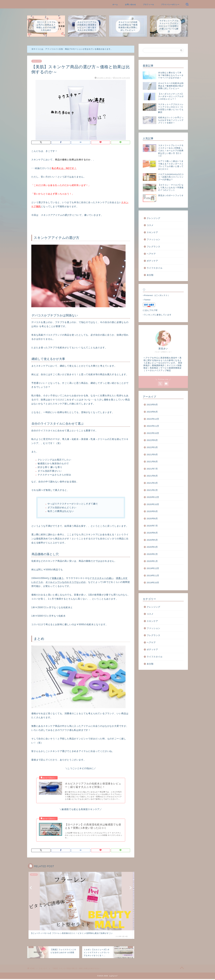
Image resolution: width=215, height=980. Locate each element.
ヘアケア (151, 254)
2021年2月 (152, 490)
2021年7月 (152, 469)
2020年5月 (152, 540)
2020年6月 (152, 533)
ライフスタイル (155, 268)
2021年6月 (152, 476)
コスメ (150, 225)
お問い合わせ (130, 4)
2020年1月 (152, 561)
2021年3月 (152, 483)
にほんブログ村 (150, 310)
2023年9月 (152, 405)
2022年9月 (152, 440)
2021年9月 (152, 454)
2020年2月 (152, 554)
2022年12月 (153, 419)
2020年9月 (152, 511)
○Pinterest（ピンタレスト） (156, 295)
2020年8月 (152, 518)
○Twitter (147, 300)
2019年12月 (153, 568)
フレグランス (153, 247)
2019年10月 (153, 582)
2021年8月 (152, 462)
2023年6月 (152, 412)
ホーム (115, 4)
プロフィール (149, 4)
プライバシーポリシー (170, 4)
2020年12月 (153, 497)
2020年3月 (152, 547)
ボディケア (152, 261)
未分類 (150, 275)
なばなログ (27, 2)
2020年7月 (152, 526)
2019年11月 (153, 575)
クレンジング (153, 218)
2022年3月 (152, 447)
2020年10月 (153, 504)
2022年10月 (153, 433)
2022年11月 (153, 426)
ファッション (153, 239)
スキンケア (37, 61)
